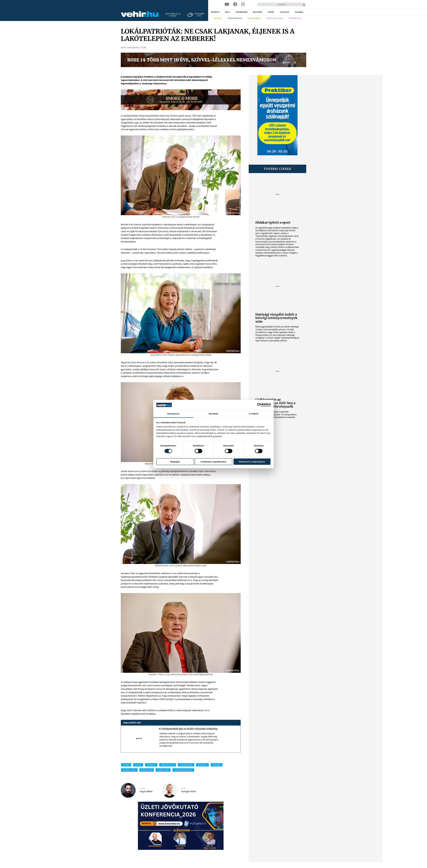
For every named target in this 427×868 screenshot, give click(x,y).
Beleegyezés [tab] (173, 414)
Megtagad (175, 462)
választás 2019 (168, 765)
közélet (126, 765)
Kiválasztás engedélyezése (213, 462)
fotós (183, 788)
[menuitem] (215, 12)
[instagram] (243, 4)
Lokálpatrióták (186, 765)
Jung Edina (202, 765)
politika (138, 765)
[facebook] (235, 4)
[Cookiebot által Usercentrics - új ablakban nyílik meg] (259, 405)
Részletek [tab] (213, 414)
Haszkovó (151, 765)
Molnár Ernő (147, 770)
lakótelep (217, 765)
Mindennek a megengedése (252, 462)
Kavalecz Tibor (129, 770)
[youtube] (227, 4)
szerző (142, 788)
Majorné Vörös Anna (183, 770)
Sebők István (163, 770)
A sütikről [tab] (254, 414)
